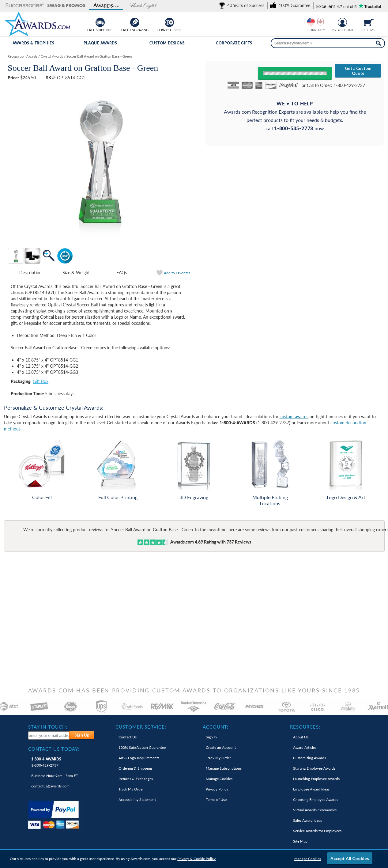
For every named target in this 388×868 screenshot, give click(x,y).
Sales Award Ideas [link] (307, 820)
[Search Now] (378, 43)
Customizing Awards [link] (309, 758)
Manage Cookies (308, 859)
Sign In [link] (211, 737)
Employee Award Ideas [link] (311, 789)
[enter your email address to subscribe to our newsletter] (49, 735)
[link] (243, 5)
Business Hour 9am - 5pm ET (55, 776)
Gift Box (41, 381)
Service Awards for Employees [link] (317, 831)
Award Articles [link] (305, 747)
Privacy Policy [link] (217, 789)
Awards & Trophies (33, 43)
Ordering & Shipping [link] (135, 768)
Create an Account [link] (221, 747)
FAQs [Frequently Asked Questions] (122, 273)
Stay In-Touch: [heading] (48, 727)
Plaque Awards (100, 43)
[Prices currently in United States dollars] (311, 22)
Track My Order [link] (131, 789)
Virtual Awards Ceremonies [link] (315, 810)
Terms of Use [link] (216, 800)
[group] (316, 22)
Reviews (239, 542)
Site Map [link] (300, 841)
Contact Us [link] (128, 737)
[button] (25, 6)
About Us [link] (301, 737)
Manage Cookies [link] (219, 779)
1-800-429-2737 (46, 762)
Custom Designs (167, 43)
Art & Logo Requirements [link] (139, 758)
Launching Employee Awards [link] (316, 779)
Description (31, 273)
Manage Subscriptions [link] (224, 768)
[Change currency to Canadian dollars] (320, 22)
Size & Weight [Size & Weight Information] (76, 273)
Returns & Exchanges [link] (136, 779)
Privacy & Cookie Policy (196, 859)
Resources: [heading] (305, 727)
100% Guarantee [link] (142, 747)
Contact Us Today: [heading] (54, 749)
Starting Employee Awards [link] (314, 768)
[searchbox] (328, 43)
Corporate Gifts (234, 43)
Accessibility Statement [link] (137, 800)
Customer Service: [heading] (141, 727)
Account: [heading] (216, 727)
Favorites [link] (177, 273)
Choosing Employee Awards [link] (316, 800)
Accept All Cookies (350, 858)
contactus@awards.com (50, 786)
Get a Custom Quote (358, 71)
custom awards (294, 417)
